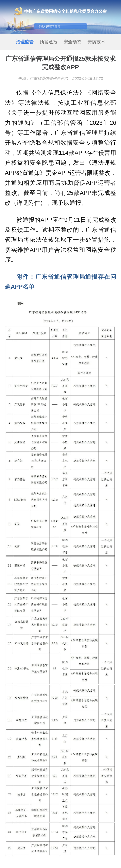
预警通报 (49, 42)
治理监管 (25, 42)
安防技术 (96, 42)
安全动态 (72, 42)
